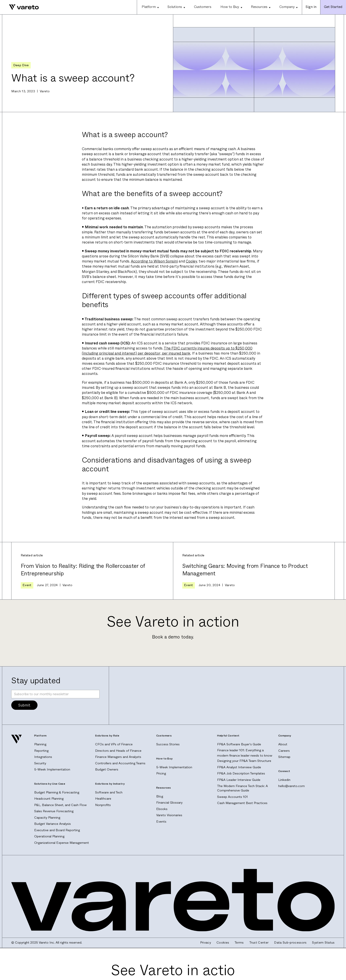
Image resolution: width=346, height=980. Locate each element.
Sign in (311, 7)
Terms (239, 943)
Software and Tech (109, 792)
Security (40, 763)
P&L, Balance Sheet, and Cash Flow (60, 805)
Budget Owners (107, 769)
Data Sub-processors (290, 943)
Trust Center (259, 943)
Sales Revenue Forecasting (54, 811)
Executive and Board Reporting (57, 830)
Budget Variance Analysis (53, 824)
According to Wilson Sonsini (154, 261)
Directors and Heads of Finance (118, 751)
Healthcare (103, 799)
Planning (40, 744)
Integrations (43, 757)
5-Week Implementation (52, 769)
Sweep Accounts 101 (232, 797)
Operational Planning (49, 836)
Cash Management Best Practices (242, 803)
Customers (203, 7)
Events (161, 822)
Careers (284, 751)
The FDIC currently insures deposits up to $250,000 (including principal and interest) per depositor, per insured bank (167, 351)
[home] (19, 7)
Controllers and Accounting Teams (120, 763)
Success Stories (168, 744)
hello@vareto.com (291, 786)
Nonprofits (103, 805)
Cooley (191, 261)
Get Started (333, 7)
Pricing (161, 773)
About (283, 744)
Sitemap (284, 757)
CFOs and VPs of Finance (114, 744)
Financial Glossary (169, 803)
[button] (150, 7)
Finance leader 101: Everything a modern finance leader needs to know (245, 753)
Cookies (223, 943)
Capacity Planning (47, 818)
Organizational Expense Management (62, 843)
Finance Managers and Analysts (118, 757)
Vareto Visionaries (169, 815)
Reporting (41, 751)
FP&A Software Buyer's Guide (239, 744)
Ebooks (162, 809)
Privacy (206, 943)
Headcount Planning (49, 799)
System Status (323, 943)
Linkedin (284, 780)
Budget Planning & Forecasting (57, 792)
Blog (160, 796)
